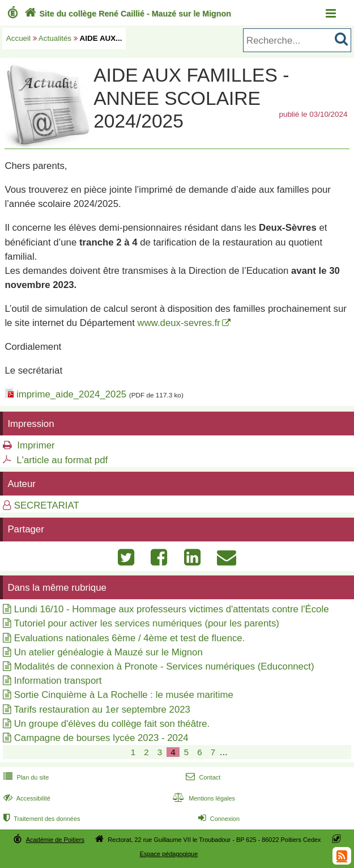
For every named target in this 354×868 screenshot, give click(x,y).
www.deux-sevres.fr (179, 323)
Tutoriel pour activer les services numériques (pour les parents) (146, 623)
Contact (202, 777)
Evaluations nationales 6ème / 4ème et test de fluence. (130, 638)
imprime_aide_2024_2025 (71, 394)
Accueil (18, 38)
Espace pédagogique (169, 854)
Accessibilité (26, 798)
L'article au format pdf (62, 460)
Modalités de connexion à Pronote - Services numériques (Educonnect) (164, 666)
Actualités (55, 38)
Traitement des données (40, 819)
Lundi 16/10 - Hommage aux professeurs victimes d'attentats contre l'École (172, 609)
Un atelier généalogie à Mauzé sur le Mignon (108, 652)
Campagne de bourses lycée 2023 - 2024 (101, 738)
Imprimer (36, 445)
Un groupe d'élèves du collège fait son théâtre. (112, 724)
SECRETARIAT (47, 505)
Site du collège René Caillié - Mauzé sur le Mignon (127, 14)
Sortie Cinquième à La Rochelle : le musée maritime (124, 695)
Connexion (218, 819)
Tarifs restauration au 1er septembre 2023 (102, 710)
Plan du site (25, 777)
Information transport (58, 681)
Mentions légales (203, 798)
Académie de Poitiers (55, 840)
